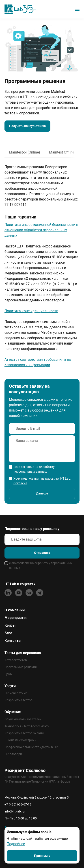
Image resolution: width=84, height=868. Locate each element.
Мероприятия (16, 618)
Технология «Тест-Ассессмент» (27, 726)
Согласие (20, 483)
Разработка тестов (18, 700)
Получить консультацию (27, 126)
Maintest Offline (62, 152)
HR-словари (13, 754)
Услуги (10, 686)
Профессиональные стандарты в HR (31, 747)
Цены (9, 674)
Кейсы (10, 625)
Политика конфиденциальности (31, 311)
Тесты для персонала (23, 653)
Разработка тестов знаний (24, 733)
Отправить (42, 553)
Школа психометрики (20, 740)
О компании (15, 610)
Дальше (42, 493)
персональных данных (30, 472)
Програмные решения (21, 667)
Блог (8, 633)
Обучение (13, 712)
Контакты (13, 641)
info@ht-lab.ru (15, 811)
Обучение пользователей (23, 719)
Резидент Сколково (25, 770)
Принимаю (42, 856)
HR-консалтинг (16, 693)
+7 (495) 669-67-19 (18, 804)
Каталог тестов (16, 660)
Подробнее (16, 844)
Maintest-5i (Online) (25, 152)
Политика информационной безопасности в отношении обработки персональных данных (41, 230)
